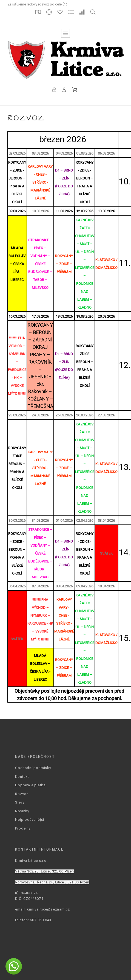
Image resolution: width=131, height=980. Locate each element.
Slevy (20, 802)
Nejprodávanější (30, 820)
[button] (14, 966)
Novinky (22, 811)
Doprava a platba (30, 785)
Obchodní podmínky (33, 768)
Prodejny (23, 828)
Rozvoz (22, 794)
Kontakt (22, 777)
